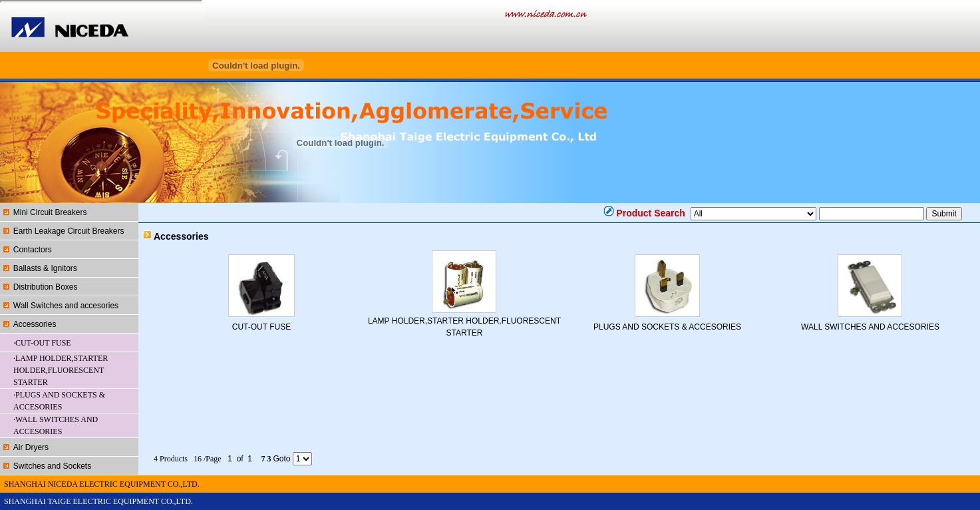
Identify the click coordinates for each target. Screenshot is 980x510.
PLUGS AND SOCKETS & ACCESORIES (667, 327)
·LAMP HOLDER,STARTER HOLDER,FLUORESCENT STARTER (61, 370)
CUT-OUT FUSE (261, 327)
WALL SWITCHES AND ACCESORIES (870, 327)
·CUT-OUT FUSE (42, 343)
